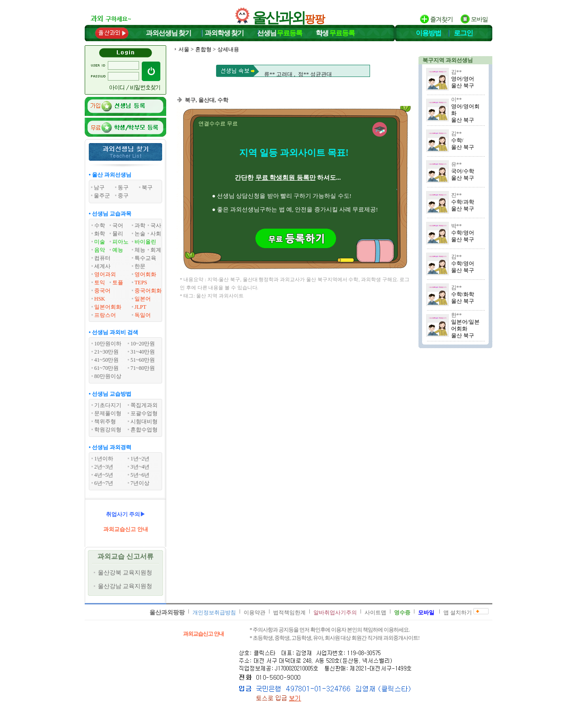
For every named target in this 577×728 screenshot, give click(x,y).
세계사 (102, 266)
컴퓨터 (102, 258)
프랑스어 (105, 315)
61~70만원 (107, 368)
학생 (335, 33)
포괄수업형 (144, 413)
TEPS (141, 283)
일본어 (143, 299)
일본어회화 (108, 307)
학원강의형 (108, 430)
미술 (100, 242)
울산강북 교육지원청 (125, 572)
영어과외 (105, 274)
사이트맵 (375, 613)
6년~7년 (104, 483)
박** (457, 226)
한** (457, 315)
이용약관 (255, 613)
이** (457, 100)
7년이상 (140, 483)
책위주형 (105, 421)
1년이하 (104, 459)
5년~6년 (140, 475)
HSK (100, 299)
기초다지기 (108, 405)
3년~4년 (140, 467)
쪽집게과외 (144, 405)
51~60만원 (143, 360)
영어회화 (145, 274)
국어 (118, 225)
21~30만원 (107, 352)
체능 (140, 250)
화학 (100, 234)
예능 (118, 250)
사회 (156, 234)
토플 (118, 283)
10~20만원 (143, 344)
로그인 (463, 33)
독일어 (143, 315)
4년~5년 (104, 475)
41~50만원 (107, 360)
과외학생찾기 (224, 33)
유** (457, 164)
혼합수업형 (144, 430)
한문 (140, 266)
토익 (100, 283)
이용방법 (428, 33)
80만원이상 (108, 376)
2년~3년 (104, 467)
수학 (100, 225)
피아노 (120, 242)
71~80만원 (143, 368)
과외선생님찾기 (168, 33)
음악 (100, 250)
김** (457, 72)
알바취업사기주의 (335, 613)
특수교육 (145, 258)
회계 (156, 250)
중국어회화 (148, 291)
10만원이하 (108, 344)
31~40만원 (143, 352)
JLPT (140, 307)
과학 (140, 225)
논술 (140, 234)
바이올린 (145, 242)
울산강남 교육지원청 (125, 586)
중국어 (102, 291)
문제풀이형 (108, 413)
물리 (118, 234)
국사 (156, 225)
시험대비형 (144, 421)
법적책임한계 (289, 613)
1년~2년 (140, 459)
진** (457, 195)
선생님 (280, 33)
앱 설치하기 (458, 613)
